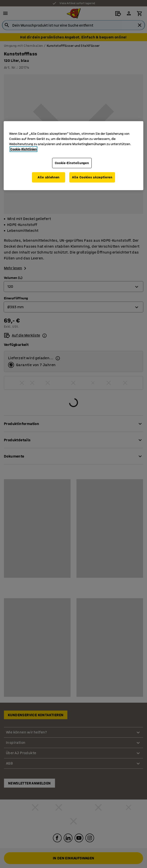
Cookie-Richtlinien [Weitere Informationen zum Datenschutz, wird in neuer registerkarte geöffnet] (23, 149)
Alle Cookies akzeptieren (92, 177)
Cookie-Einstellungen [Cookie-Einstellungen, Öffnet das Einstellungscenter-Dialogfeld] (72, 163)
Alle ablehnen (49, 177)
